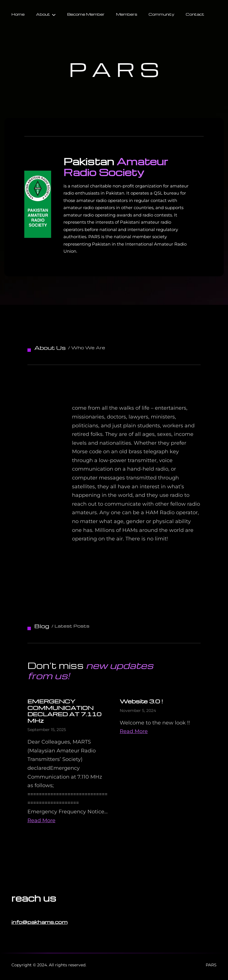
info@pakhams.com (39, 922)
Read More (41, 820)
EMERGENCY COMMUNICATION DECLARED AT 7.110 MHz (64, 711)
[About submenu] (54, 14)
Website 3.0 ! (141, 701)
